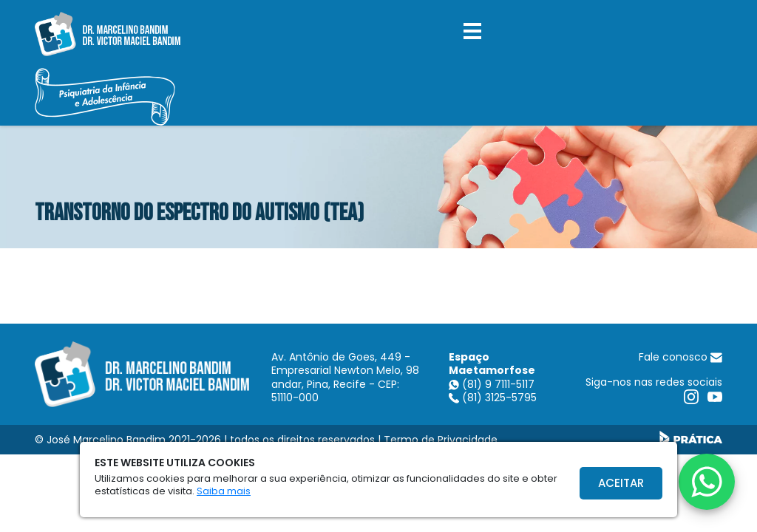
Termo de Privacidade (441, 440)
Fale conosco (680, 357)
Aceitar (621, 483)
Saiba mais (224, 491)
